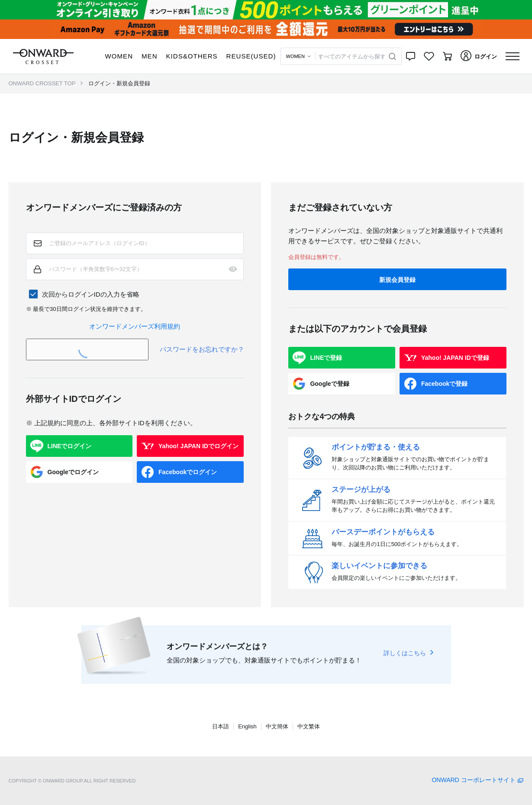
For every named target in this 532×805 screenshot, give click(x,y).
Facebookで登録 (444, 384)
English (247, 726)
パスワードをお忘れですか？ (202, 349)
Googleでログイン (73, 472)
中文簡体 (277, 726)
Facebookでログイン (188, 472)
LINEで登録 (326, 358)
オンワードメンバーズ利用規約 (135, 326)
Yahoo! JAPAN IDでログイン (198, 446)
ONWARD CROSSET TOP (42, 83)
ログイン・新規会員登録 (119, 83)
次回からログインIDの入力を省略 (91, 294)
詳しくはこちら (405, 653)
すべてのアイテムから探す (352, 57)
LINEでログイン (70, 446)
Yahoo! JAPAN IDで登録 (455, 358)
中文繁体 (309, 726)
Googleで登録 (329, 384)
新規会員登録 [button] (397, 280)
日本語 (221, 726)
